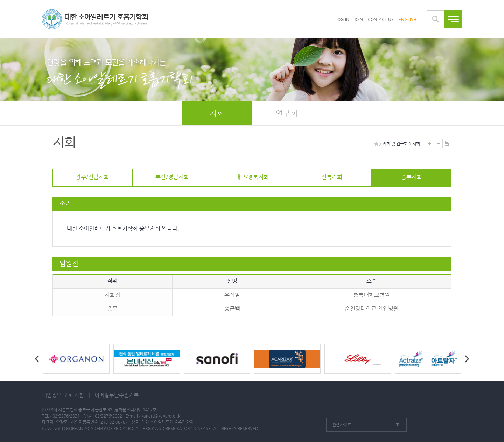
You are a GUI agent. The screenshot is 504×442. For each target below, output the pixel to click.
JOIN (359, 19)
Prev (38, 359)
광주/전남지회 (92, 177)
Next (465, 359)
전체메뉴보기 (453, 19)
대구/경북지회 (252, 177)
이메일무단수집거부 (117, 395)
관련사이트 (342, 425)
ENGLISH (408, 19)
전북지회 (332, 177)
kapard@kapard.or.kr (162, 416)
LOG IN (342, 19)
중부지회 (412, 177)
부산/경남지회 (172, 177)
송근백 (232, 308)
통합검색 (436, 19)
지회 (217, 113)
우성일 (232, 295)
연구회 (287, 113)
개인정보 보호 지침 (63, 395)
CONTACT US (381, 19)
